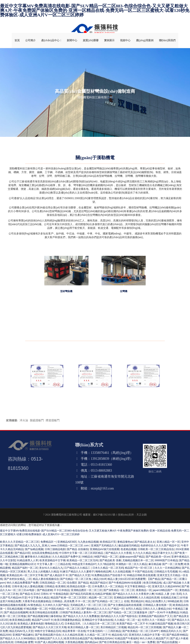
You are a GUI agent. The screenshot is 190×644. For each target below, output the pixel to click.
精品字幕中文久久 (163, 553)
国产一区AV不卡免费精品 (164, 612)
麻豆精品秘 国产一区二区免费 (166, 564)
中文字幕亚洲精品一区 (138, 586)
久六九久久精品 (142, 553)
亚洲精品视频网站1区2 (22, 564)
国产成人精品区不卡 (56, 575)
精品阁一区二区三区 (101, 598)
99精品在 (88, 557)
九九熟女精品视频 (88, 542)
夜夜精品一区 (144, 590)
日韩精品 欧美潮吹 (55, 586)
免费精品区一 (48, 542)
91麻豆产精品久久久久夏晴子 (77, 571)
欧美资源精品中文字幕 (53, 560)
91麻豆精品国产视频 (161, 624)
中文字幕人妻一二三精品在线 (54, 564)
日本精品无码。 (74, 624)
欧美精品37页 (108, 542)
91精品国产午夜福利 (126, 638)
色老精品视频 (128, 549)
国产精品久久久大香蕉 (118, 553)
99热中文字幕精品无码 (48, 631)
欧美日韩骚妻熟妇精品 (67, 620)
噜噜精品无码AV (104, 638)
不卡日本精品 (62, 590)
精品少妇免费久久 (156, 601)
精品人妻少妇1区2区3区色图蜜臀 (126, 579)
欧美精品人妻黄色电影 (31, 624)
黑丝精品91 (137, 601)
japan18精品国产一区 (165, 590)
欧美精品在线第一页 (79, 586)
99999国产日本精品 (166, 560)
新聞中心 (72, 40)
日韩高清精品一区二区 (53, 583)
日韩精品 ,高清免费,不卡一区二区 (71, 601)
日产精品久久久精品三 (78, 568)
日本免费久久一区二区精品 (108, 586)
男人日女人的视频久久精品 (43, 571)
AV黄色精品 (34, 605)
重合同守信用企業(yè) (95, 393)
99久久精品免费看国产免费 (22, 583)
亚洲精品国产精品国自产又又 (155, 616)
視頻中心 (125, 40)
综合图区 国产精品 (78, 583)
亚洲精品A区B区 (67, 542)
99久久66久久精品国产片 (154, 638)
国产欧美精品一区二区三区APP (141, 631)
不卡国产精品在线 (142, 571)
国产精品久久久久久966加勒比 (18, 638)
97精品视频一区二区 (35, 609)
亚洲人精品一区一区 (168, 542)
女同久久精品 (133, 609)
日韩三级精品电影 (55, 549)
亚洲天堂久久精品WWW (166, 586)
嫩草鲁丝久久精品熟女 (38, 557)
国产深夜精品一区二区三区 (119, 590)
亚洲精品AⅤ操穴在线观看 (105, 549)
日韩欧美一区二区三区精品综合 (156, 549)
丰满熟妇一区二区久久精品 (131, 564)
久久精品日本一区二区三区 (100, 624)
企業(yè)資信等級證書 (47, 393)
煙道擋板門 (53, 420)
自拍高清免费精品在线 (45, 553)
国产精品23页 (22, 553)
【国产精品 (153, 579)
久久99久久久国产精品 (56, 605)
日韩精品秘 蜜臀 (24, 642)
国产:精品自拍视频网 (16, 612)
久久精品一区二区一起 (127, 620)
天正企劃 (142, 515)
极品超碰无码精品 (129, 545)
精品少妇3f (100, 579)
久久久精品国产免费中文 (66, 557)
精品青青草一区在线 (74, 631)
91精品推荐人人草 (28, 560)
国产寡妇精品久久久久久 (96, 609)
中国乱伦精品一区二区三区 (64, 609)
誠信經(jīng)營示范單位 (143, 393)
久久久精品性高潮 (149, 598)
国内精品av (91, 642)
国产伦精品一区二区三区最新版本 (128, 612)
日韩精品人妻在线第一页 (157, 605)
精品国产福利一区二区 (25, 568)
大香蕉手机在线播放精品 (37, 601)
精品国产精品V (98, 583)
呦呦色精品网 (103, 571)
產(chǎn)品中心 (50, 40)
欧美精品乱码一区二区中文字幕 (25, 575)
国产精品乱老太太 (145, 542)
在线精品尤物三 (170, 598)
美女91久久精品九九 (51, 568)
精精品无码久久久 (171, 631)
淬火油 (24, 420)
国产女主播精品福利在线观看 (125, 605)
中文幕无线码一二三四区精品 (104, 631)
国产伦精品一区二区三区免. (76, 579)
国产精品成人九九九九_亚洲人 (32, 545)
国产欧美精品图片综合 (48, 635)
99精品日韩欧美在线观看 (141, 575)
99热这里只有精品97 (84, 564)
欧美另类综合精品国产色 (78, 638)
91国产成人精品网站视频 (49, 642)
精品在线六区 (119, 635)
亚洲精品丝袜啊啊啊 (125, 598)
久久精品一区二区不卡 (97, 635)
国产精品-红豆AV (30, 594)
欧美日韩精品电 (153, 583)
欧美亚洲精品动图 (20, 620)
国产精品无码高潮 (81, 594)
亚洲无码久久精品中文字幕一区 (147, 635)
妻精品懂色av (125, 542)
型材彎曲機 (66, 291)
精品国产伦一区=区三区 (139, 568)
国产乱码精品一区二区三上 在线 (111, 601)
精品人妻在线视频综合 (46, 579)
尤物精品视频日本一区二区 (138, 560)
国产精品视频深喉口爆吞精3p (45, 616)
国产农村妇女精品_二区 (18, 579)
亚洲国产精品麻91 (23, 635)
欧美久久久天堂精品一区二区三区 (19, 542)
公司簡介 (30, 40)
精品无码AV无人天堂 (21, 631)
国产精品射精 (45, 590)
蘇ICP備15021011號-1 (105, 515)
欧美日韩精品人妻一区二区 (83, 627)
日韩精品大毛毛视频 (166, 571)
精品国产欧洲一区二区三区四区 (69, 598)
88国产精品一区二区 (106, 557)
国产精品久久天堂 (80, 575)
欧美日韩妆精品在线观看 (44, 612)
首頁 (17, 40)
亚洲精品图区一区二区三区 (86, 590)
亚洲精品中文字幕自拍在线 (97, 620)
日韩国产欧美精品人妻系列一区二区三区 (83, 612)
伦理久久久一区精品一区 (156, 620)
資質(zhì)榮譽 (91, 40)
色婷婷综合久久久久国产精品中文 (160, 545)
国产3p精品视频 (34, 549)
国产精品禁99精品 (177, 635)
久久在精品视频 (122, 571)
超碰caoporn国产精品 (132, 557)
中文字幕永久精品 (39, 598)
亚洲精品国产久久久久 (50, 638)
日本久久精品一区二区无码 (108, 568)
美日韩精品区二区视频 (113, 627)
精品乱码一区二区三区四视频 (145, 627)
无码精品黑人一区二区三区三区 (88, 605)
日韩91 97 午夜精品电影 (55, 594)
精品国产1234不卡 (42, 620)
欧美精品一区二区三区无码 (82, 560)
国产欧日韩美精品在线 (112, 642)
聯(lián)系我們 (167, 40)
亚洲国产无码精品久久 (104, 545)
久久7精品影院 (106, 564)
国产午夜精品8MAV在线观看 (125, 583)
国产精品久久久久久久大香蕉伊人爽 (133, 594)
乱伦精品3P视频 (102, 594)
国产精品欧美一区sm (158, 557)
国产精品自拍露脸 (167, 642)
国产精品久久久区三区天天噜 (50, 627)
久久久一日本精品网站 (168, 568)
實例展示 (109, 40)
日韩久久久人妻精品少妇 (157, 609)
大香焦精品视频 (74, 642)
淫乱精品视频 (14, 609)
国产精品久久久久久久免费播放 (81, 616)
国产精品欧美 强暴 (110, 560)
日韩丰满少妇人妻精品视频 (27, 586)
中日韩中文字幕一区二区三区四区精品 (81, 553)
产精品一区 (118, 609)
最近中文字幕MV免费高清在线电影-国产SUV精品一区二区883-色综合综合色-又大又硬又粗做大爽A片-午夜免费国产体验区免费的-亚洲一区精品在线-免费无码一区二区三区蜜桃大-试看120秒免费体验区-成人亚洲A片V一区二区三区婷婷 (95, 10)
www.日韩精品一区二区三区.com (70, 545)
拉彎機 (124, 291)
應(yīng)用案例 (145, 40)
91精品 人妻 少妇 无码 (168, 594)
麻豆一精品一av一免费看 (141, 642)
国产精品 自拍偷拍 (78, 549)
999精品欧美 (175, 601)
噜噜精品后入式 (54, 624)
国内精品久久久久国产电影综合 (119, 616)
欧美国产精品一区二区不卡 (132, 624)
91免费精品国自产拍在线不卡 (108, 575)
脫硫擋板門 (37, 420)
